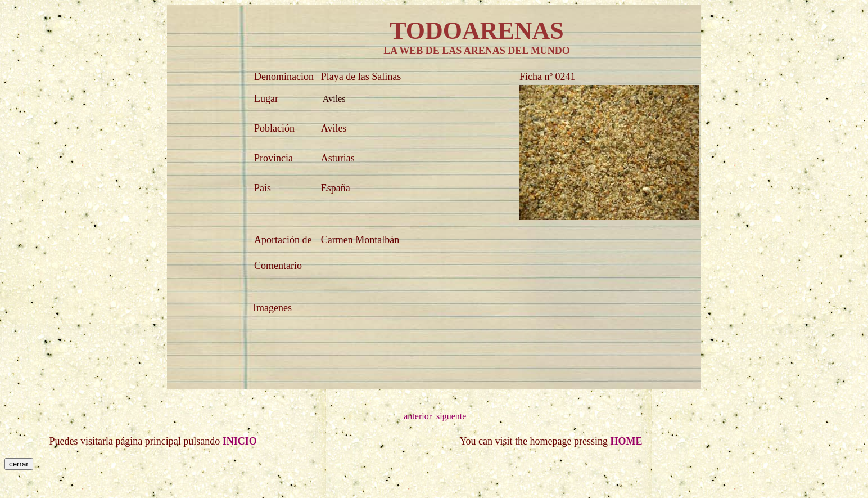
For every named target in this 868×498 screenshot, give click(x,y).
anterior (418, 416)
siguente (451, 416)
